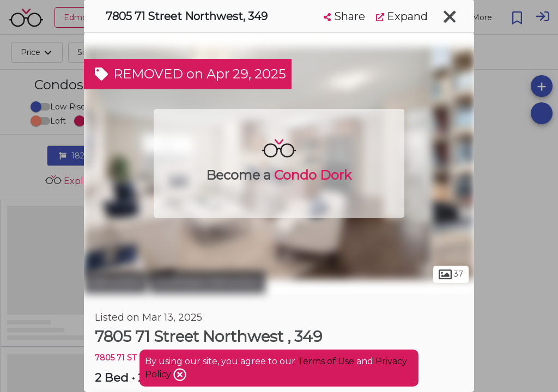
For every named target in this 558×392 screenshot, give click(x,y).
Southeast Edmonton (208, 282)
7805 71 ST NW (124, 358)
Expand (402, 16)
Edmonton (116, 282)
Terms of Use (326, 361)
